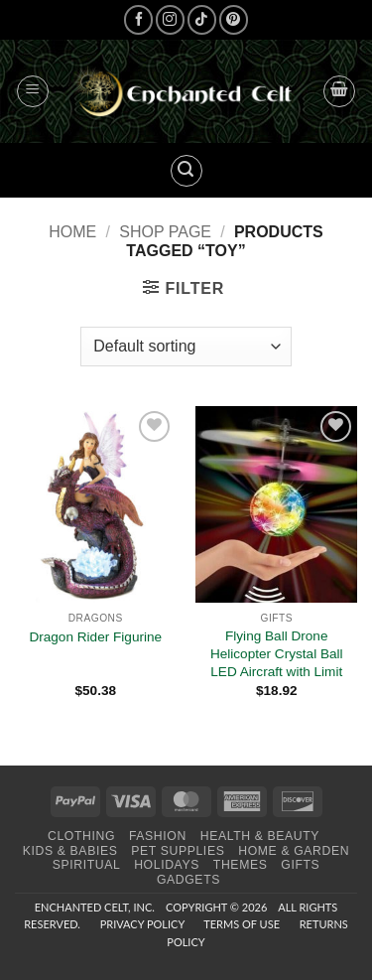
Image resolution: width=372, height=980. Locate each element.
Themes (241, 865)
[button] (33, 91)
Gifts (300, 865)
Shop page (165, 232)
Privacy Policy (142, 924)
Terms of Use (242, 924)
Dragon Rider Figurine (95, 637)
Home (72, 232)
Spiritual (87, 865)
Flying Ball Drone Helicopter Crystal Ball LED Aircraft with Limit (277, 653)
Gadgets (188, 880)
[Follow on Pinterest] (234, 19)
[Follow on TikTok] (202, 19)
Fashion (158, 836)
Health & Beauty (260, 836)
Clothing (81, 836)
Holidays (167, 865)
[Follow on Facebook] (138, 19)
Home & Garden (294, 851)
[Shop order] (186, 347)
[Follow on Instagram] (170, 19)
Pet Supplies (178, 851)
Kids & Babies (70, 851)
